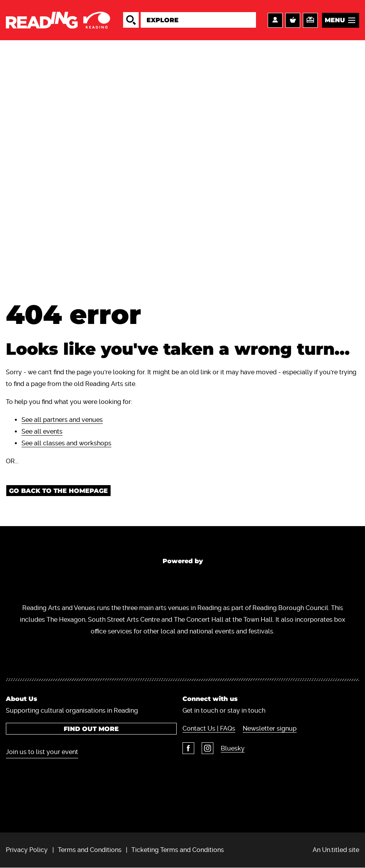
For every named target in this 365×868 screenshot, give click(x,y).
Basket (293, 20)
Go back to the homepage (58, 491)
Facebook (188, 748)
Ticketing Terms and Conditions (178, 850)
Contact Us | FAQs (209, 728)
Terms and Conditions (90, 850)
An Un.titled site (336, 850)
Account (275, 20)
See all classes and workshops (66, 443)
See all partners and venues (62, 420)
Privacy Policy (27, 850)
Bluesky (233, 748)
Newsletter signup (270, 728)
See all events (42, 431)
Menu (335, 20)
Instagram (208, 748)
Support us (310, 20)
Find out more (91, 729)
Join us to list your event (42, 752)
